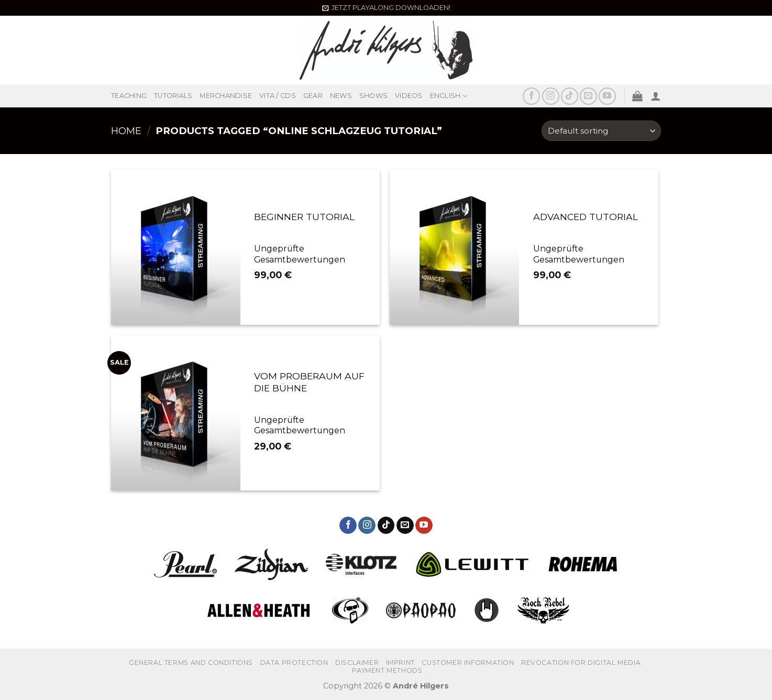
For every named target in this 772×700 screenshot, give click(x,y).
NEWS (341, 96)
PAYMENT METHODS (387, 670)
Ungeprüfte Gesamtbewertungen (300, 254)
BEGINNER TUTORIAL (304, 217)
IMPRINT (400, 663)
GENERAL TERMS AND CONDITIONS (191, 663)
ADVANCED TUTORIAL (586, 217)
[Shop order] (601, 131)
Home (126, 131)
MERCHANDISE (226, 96)
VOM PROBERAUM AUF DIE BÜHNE (309, 382)
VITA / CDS (278, 96)
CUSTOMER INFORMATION (468, 663)
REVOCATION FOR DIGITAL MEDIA (581, 663)
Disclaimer (357, 663)
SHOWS (373, 96)
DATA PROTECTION (294, 663)
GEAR (313, 96)
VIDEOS (409, 96)
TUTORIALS (173, 96)
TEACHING (129, 96)
